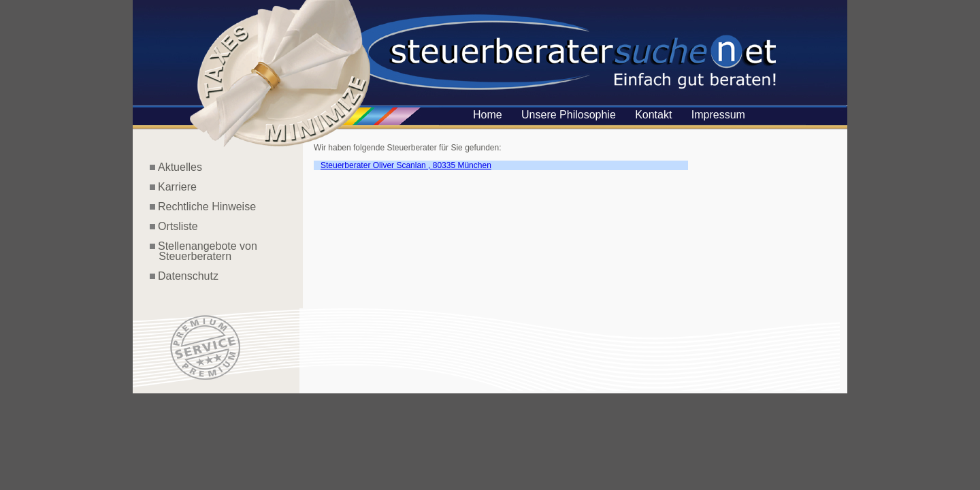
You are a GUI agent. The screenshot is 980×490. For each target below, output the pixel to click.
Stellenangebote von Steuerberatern (203, 251)
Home (488, 115)
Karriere (177, 187)
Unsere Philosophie (569, 115)
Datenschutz (188, 276)
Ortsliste (178, 226)
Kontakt (653, 115)
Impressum (718, 115)
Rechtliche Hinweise (207, 207)
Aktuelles (180, 167)
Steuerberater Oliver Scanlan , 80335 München (406, 165)
